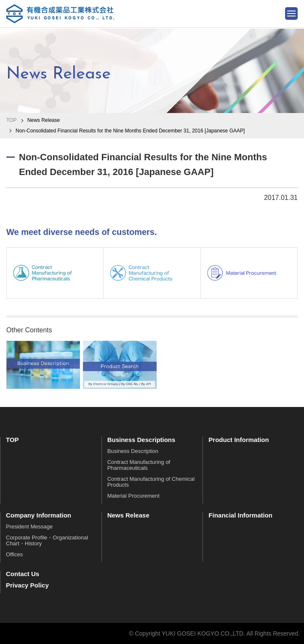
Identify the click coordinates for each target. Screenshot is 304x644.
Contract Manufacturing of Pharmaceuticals (139, 465)
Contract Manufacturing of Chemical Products (151, 482)
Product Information (239, 440)
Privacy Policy (27, 585)
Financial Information (240, 515)
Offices (14, 554)
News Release (128, 515)
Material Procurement (133, 496)
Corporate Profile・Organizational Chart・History (47, 540)
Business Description (133, 451)
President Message (29, 527)
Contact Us (23, 574)
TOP (11, 120)
